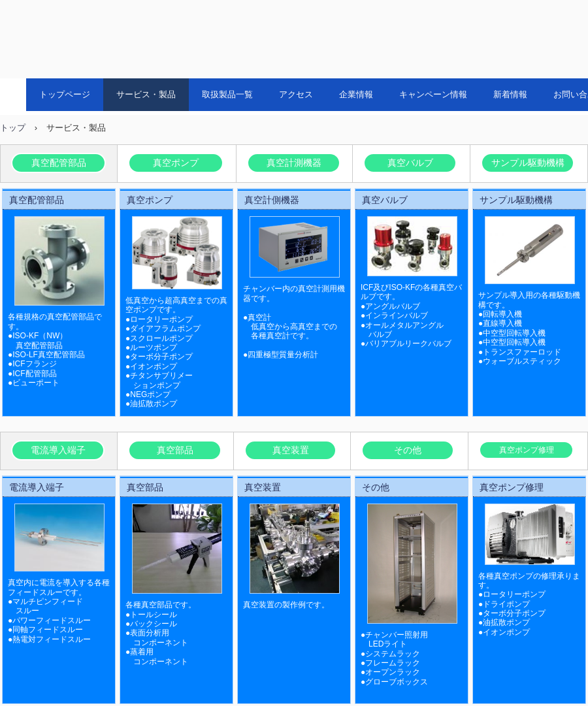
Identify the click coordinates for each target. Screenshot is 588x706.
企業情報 (356, 94)
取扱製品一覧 (227, 94)
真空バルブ (410, 163)
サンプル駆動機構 (528, 163)
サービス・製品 (146, 94)
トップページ (65, 94)
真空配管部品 (59, 163)
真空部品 (175, 450)
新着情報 (510, 94)
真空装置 (291, 450)
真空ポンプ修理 (527, 450)
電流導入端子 (58, 450)
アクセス (296, 94)
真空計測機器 (294, 163)
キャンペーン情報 (433, 94)
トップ (13, 128)
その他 (408, 450)
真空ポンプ (176, 163)
